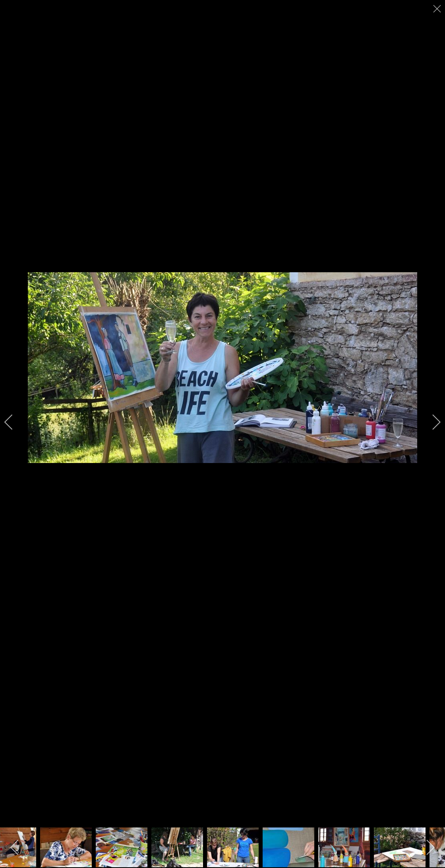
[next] (431, 422)
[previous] (14, 422)
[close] (438, 9)
